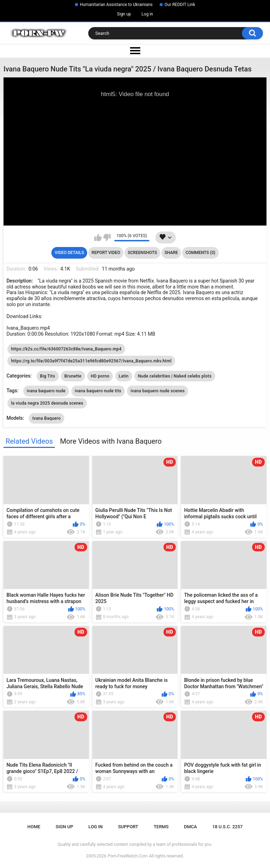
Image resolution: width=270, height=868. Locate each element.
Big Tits (48, 376)
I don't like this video (107, 237)
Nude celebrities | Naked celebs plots (175, 376)
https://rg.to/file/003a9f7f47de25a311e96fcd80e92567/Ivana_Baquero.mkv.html (91, 361)
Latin (124, 376)
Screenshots (143, 253)
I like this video (98, 237)
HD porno (100, 376)
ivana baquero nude (46, 391)
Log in (147, 14)
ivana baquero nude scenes (157, 391)
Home (34, 827)
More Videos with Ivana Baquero (111, 441)
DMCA (190, 827)
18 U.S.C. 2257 (228, 827)
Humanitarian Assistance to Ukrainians (116, 5)
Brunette (73, 376)
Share (171, 253)
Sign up (124, 14)
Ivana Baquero (47, 418)
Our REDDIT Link (180, 5)
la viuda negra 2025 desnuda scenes (47, 403)
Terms (161, 827)
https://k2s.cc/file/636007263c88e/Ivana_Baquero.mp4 (66, 349)
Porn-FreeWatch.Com (128, 856)
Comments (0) (201, 253)
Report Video (106, 253)
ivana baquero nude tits (98, 391)
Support (128, 827)
